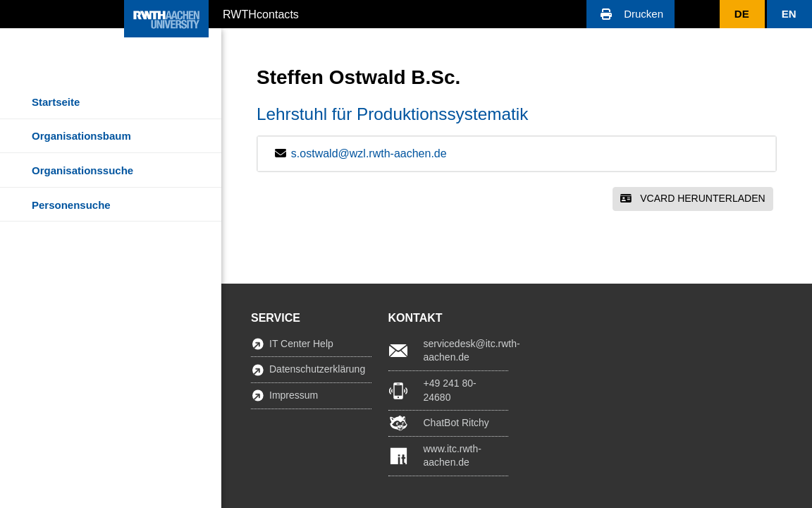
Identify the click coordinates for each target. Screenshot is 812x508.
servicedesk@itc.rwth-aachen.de (466, 351)
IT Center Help (301, 344)
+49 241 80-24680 (450, 390)
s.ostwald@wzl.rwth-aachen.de (369, 153)
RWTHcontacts (261, 13)
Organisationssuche (82, 170)
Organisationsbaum (81, 136)
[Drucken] (630, 14)
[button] (630, 14)
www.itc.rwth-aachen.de (453, 456)
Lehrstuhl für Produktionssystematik (392, 114)
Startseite (56, 102)
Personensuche (71, 205)
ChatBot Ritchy (456, 423)
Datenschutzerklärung (317, 369)
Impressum (294, 395)
